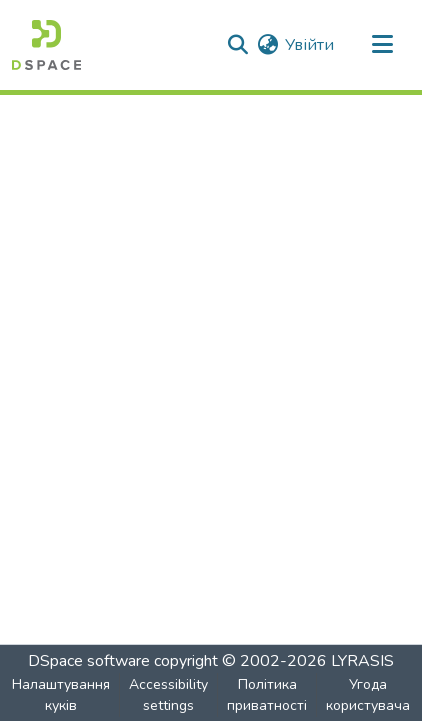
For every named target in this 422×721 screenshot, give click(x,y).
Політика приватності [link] (267, 695)
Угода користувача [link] (368, 695)
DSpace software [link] (89, 661)
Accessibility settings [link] (168, 695)
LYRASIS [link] (362, 661)
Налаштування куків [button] (61, 695)
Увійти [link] (309, 45)
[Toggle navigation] (382, 45)
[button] (46, 45)
